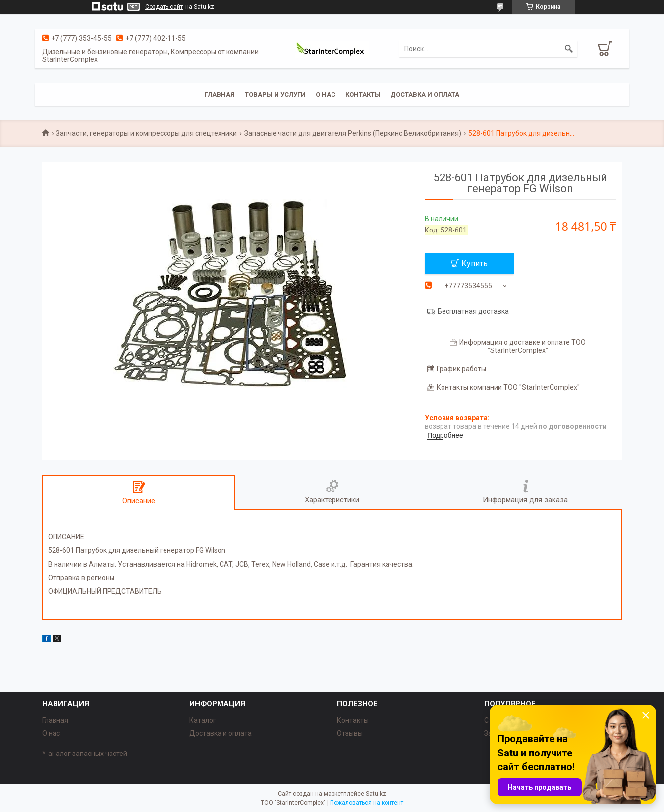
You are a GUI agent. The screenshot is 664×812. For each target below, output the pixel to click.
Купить (474, 263)
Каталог (203, 720)
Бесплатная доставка (473, 311)
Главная (220, 94)
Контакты (363, 94)
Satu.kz (376, 794)
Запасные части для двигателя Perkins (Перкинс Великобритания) (353, 133)
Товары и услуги (275, 94)
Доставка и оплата (425, 94)
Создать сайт (164, 7)
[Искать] (569, 49)
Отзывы (350, 733)
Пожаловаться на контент (367, 803)
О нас (326, 94)
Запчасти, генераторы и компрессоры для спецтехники (146, 133)
